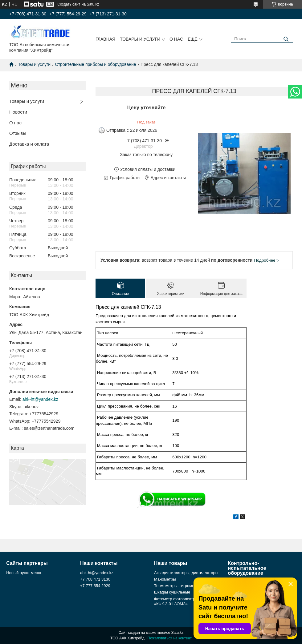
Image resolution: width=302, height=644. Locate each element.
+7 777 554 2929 (95, 586)
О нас (176, 39)
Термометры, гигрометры (178, 586)
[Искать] (286, 39)
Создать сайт (69, 4)
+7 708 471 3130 (95, 579)
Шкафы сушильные (172, 592)
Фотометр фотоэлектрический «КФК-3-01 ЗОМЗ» (182, 601)
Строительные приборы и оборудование (96, 64)
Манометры (165, 579)
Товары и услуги (140, 39)
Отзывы (18, 133)
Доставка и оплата (29, 144)
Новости (18, 112)
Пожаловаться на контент (170, 638)
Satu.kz (177, 633)
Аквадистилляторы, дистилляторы (186, 573)
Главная (105, 39)
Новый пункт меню (24, 573)
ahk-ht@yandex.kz (40, 399)
